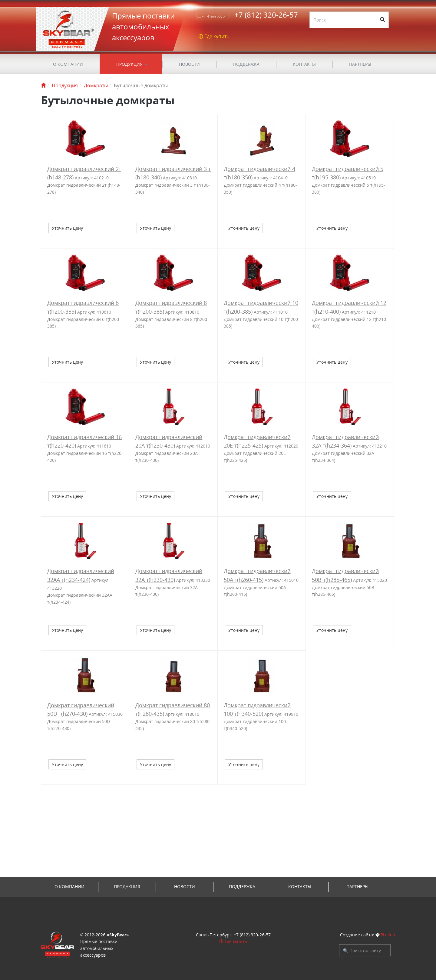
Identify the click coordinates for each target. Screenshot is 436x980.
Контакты (304, 64)
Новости (189, 64)
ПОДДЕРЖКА (246, 64)
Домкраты (96, 85)
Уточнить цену (67, 228)
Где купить (236, 941)
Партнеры (360, 64)
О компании (68, 64)
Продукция (129, 64)
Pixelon (388, 935)
